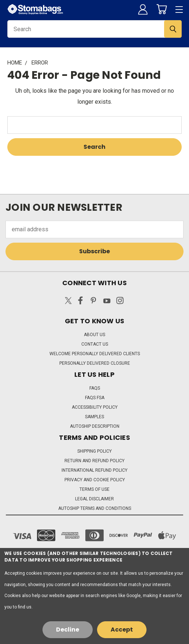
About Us (94, 335)
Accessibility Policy (95, 407)
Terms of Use (94, 489)
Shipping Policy (94, 451)
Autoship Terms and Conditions (95, 508)
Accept (122, 630)
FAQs (95, 388)
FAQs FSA (95, 398)
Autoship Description (95, 426)
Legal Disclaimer (94, 499)
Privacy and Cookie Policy (95, 480)
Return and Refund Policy (94, 461)
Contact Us (95, 344)
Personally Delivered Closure (95, 363)
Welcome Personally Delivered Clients (95, 354)
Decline (68, 630)
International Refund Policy (94, 470)
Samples (94, 417)
